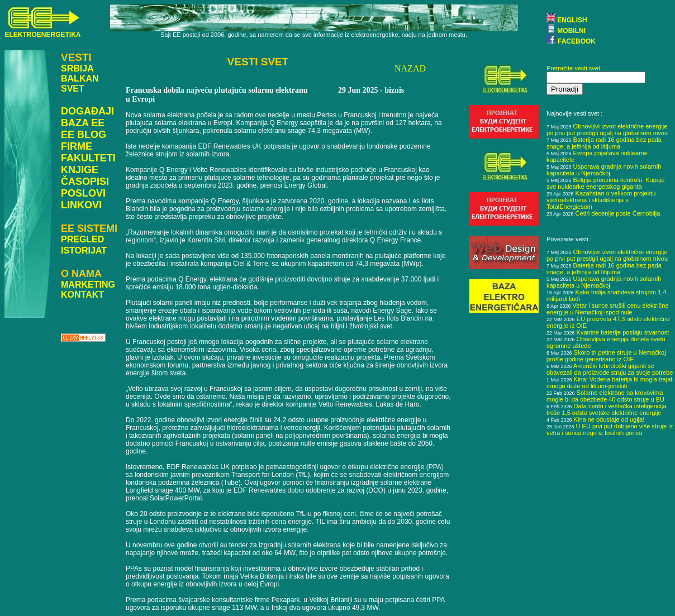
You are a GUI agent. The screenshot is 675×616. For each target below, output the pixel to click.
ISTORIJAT (84, 250)
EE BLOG (84, 135)
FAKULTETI (88, 158)
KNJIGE (80, 170)
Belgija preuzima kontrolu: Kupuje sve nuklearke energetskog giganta (605, 183)
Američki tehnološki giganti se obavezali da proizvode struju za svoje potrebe (610, 369)
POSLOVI (83, 193)
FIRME (77, 146)
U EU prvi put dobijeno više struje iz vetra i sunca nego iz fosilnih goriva (610, 429)
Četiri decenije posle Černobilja (618, 213)
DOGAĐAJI (87, 111)
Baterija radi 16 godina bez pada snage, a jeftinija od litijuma (604, 143)
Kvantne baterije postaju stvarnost (623, 332)
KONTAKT (82, 295)
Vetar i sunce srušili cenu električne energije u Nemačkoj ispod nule (607, 309)
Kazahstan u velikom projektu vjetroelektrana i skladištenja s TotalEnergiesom (601, 200)
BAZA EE (83, 123)
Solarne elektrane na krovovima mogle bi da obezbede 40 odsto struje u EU (605, 396)
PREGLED (82, 239)
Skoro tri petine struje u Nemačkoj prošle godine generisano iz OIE (606, 356)
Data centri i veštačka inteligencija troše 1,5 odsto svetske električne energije (606, 409)
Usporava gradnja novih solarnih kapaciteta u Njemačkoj (604, 170)
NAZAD (410, 68)
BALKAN (80, 78)
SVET (73, 89)
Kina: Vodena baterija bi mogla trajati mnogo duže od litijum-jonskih (610, 383)
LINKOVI (81, 205)
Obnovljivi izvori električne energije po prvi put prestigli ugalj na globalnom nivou (607, 130)
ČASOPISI (85, 182)
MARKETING (88, 285)
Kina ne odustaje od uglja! (609, 419)
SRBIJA (77, 68)
